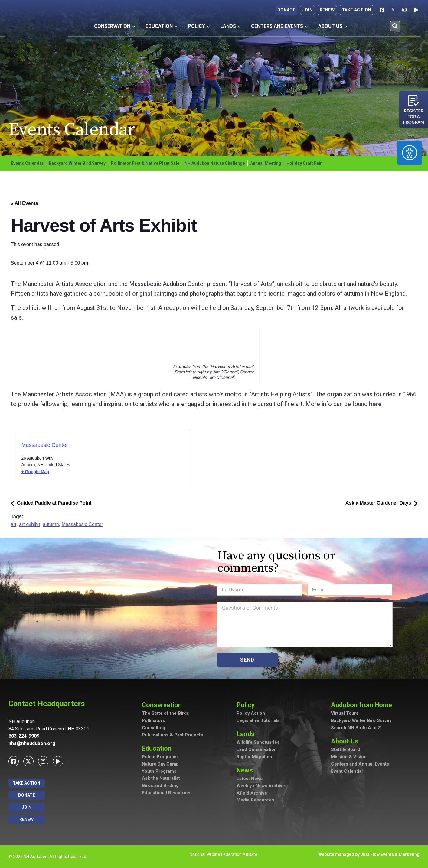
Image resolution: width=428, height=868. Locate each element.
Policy (199, 26)
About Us (333, 26)
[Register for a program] (414, 101)
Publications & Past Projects (172, 736)
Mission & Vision (349, 757)
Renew (327, 10)
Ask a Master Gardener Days (381, 503)
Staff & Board (345, 750)
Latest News (250, 779)
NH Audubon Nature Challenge (215, 163)
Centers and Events (279, 26)
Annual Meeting (266, 163)
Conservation (115, 26)
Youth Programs (159, 772)
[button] (395, 26)
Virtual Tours (345, 714)
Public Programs (160, 757)
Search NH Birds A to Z (356, 728)
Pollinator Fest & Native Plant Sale (145, 163)
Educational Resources (167, 794)
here (375, 404)
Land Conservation (257, 750)
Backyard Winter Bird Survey (77, 163)
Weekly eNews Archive (261, 787)
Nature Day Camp (160, 765)
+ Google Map (35, 472)
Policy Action (251, 714)
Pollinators (153, 721)
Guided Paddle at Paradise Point (51, 503)
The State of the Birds (165, 714)
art (14, 524)
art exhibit (29, 524)
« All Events (25, 203)
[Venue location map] (128, 461)
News (245, 770)
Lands (230, 26)
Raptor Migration (254, 757)
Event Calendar (347, 772)
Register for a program (414, 116)
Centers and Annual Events (360, 765)
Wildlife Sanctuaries (258, 743)
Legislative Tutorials (258, 721)
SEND (247, 660)
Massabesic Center (45, 445)
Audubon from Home (362, 705)
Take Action (357, 10)
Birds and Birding (160, 786)
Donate (286, 10)
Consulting (154, 728)
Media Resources (255, 801)
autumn (51, 524)
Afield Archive (252, 794)
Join (307, 10)
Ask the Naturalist (161, 779)
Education (162, 26)
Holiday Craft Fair (304, 163)
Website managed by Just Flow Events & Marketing (369, 854)
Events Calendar (27, 163)
